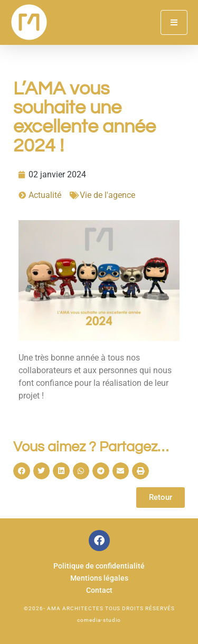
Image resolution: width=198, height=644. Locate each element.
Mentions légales (99, 578)
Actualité (45, 195)
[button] (22, 471)
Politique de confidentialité (99, 566)
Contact (99, 590)
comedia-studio (99, 620)
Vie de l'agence (107, 195)
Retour (161, 497)
